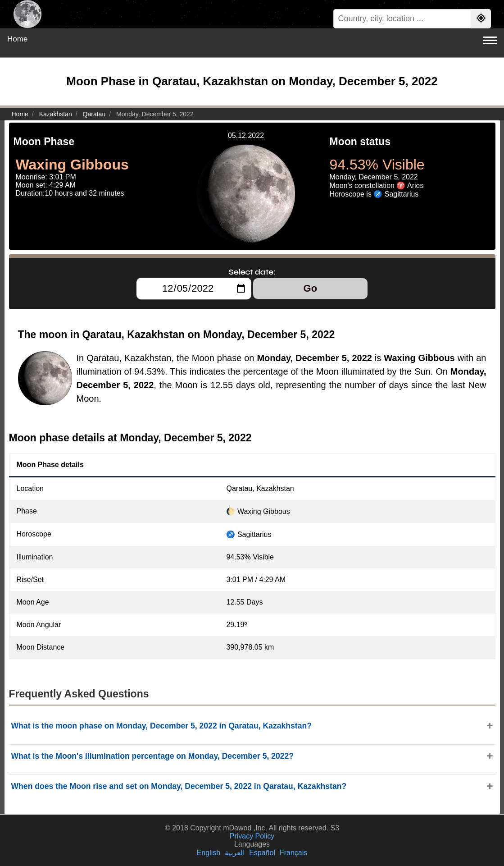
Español (262, 853)
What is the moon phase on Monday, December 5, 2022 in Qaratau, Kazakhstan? (161, 726)
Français (293, 853)
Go (311, 288)
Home (17, 39)
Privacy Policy (252, 836)
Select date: (252, 272)
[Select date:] (194, 289)
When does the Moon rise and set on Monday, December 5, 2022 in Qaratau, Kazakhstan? (179, 786)
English (209, 853)
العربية (235, 853)
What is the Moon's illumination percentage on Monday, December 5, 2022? (153, 756)
